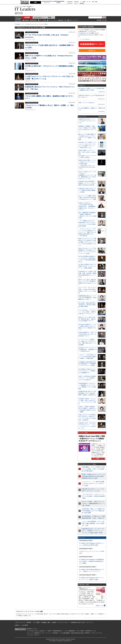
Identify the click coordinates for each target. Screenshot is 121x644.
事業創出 (35, 20)
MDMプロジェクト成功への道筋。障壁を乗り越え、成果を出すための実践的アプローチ (87, 319)
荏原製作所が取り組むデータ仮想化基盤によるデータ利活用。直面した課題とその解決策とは (87, 393)
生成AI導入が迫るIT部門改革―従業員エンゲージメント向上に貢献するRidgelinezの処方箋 (87, 183)
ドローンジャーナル (97, 633)
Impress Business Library (85, 35)
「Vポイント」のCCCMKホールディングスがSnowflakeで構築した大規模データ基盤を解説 (87, 357)
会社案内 (54, 622)
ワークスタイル (53, 20)
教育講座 (82, 3)
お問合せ (17, 625)
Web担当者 (70, 2)
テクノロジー (38, 17)
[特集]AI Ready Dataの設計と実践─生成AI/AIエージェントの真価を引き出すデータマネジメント (92, 439)
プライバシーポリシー (64, 622)
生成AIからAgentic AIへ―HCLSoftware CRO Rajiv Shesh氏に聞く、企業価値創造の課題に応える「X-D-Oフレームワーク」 (87, 206)
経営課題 (27, 17)
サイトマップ (90, 622)
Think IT (49, 631)
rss (22, 13)
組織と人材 (63, 20)
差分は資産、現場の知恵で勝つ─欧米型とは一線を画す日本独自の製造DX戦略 (87, 305)
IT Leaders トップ (19, 24)
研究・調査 (95, 2)
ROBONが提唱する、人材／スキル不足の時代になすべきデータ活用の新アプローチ (88, 334)
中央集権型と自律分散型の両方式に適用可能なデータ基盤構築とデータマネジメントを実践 (87, 364)
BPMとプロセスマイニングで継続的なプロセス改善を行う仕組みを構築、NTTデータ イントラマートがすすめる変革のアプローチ (87, 242)
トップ (18, 19)
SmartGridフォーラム (91, 631)
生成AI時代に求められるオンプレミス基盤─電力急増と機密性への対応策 (87, 190)
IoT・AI (89, 2)
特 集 (50, 17)
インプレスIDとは (85, 39)
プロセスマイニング (30, 39)
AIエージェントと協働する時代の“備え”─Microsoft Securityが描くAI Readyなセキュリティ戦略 (87, 198)
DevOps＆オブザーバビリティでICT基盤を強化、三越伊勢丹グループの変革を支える (88, 349)
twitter (16, 13)
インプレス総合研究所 (69, 631)
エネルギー (70, 3)
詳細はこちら (100, 606)
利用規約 (29, 622)
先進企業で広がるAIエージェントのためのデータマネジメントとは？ (87, 121)
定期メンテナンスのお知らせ (87, 103)
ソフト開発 (83, 2)
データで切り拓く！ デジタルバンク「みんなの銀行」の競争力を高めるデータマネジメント (87, 312)
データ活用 (43, 20)
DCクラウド (47, 3)
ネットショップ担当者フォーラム (36, 633)
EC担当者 (76, 2)
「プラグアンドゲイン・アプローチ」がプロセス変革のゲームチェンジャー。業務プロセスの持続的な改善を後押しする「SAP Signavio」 (87, 232)
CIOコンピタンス (74, 20)
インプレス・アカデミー (33, 635)
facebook (19, 13)
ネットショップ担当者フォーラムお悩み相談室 (58, 633)
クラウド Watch (80, 631)
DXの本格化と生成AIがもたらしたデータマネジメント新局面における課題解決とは (87, 371)
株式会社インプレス (32, 629)
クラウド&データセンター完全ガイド (37, 631)
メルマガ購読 (36, 622)
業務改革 (27, 20)
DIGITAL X (88, 633)
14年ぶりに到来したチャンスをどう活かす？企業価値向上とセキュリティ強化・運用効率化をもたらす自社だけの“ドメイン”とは (87, 175)
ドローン (76, 3)
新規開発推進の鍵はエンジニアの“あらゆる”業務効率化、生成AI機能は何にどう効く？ (88, 298)
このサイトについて (20, 622)
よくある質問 (24, 625)
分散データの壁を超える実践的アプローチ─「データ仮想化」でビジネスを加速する (87, 378)
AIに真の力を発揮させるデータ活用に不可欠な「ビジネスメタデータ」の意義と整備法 (87, 266)
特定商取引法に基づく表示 (78, 622)
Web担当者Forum (57, 631)
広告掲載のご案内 (46, 622)
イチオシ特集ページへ (98, 459)
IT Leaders (25, 9)
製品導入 (59, 3)
